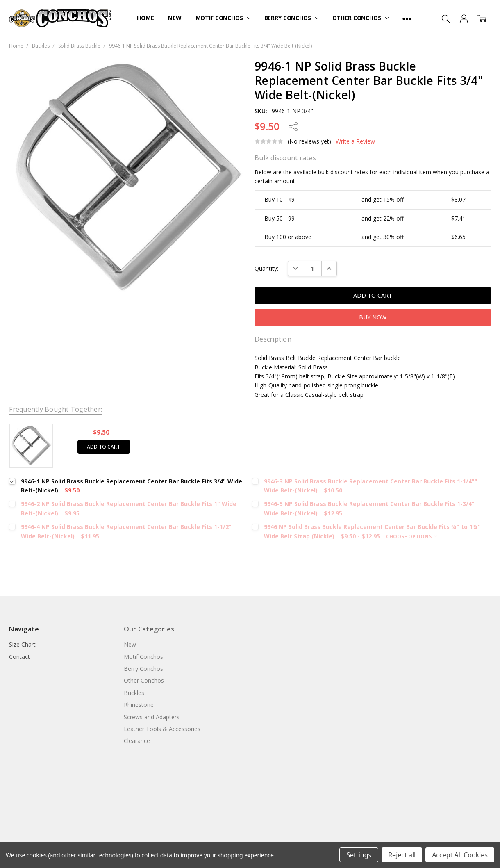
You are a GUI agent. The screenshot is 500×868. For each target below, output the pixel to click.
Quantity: (266, 268)
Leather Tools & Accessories (162, 729)
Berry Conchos (291, 18)
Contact (19, 657)
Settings (359, 855)
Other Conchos (360, 18)
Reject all (402, 855)
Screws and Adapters (152, 717)
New (175, 18)
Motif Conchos (223, 18)
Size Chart (22, 644)
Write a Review (355, 141)
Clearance (137, 741)
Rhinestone (139, 705)
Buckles (134, 693)
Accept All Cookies (460, 855)
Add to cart (103, 447)
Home (145, 18)
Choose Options (412, 537)
